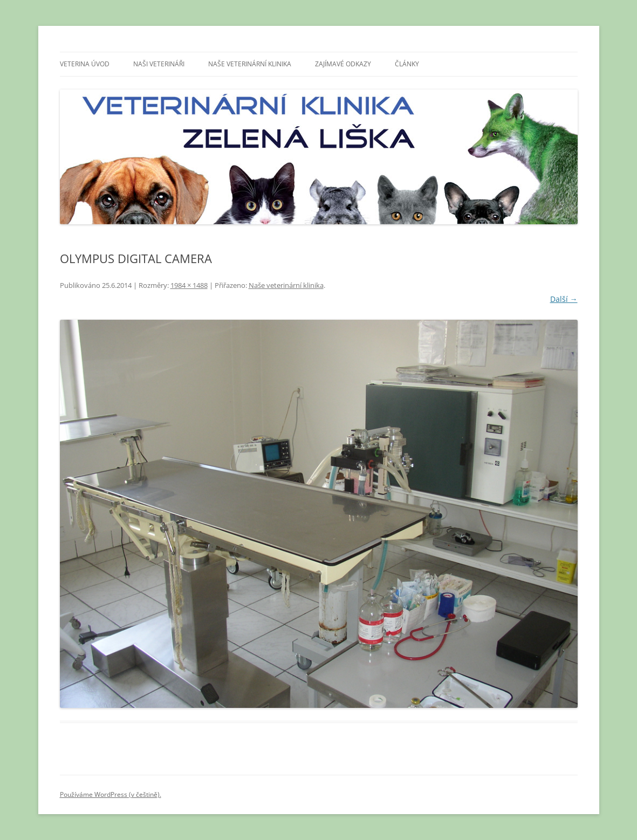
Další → (564, 299)
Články (407, 64)
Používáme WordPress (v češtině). (111, 794)
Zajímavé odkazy (343, 64)
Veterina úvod (85, 64)
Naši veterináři (159, 64)
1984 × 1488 (189, 285)
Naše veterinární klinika (250, 64)
